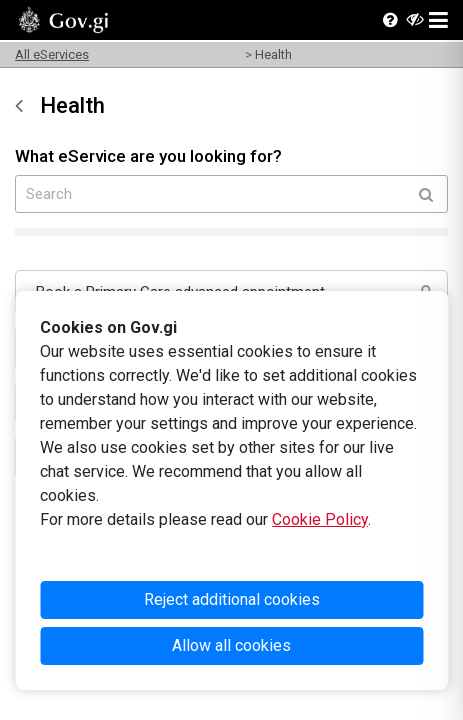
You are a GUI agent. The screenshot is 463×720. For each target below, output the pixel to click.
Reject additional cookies (232, 599)
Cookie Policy (320, 519)
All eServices (52, 54)
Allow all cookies (231, 645)
